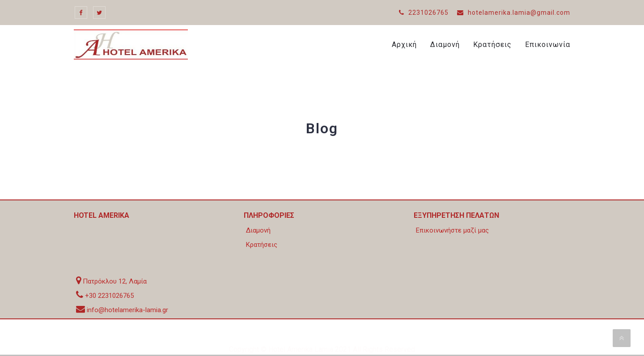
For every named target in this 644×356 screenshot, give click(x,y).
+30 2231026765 (109, 296)
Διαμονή (445, 44)
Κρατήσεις (492, 44)
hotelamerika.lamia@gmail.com (514, 13)
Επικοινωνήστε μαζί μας (452, 230)
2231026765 (424, 13)
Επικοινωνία (548, 44)
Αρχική (404, 44)
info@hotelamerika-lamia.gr (127, 310)
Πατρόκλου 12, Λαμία (115, 281)
